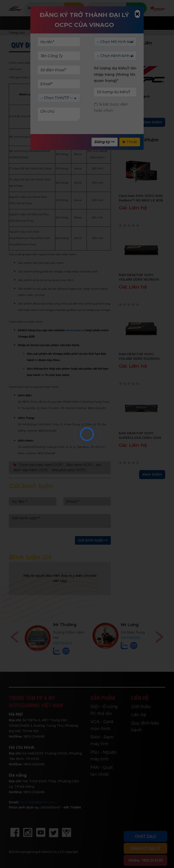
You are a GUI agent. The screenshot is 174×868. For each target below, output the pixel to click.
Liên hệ (139, 715)
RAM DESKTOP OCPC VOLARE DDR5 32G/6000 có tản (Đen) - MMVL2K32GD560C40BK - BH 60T (140, 356)
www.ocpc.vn (75, 330)
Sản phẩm (74, 23)
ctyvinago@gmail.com (37, 802)
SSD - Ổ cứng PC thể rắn (104, 710)
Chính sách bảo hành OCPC (41, 465)
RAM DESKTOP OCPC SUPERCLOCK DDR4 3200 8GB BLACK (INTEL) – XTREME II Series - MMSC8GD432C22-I (140, 436)
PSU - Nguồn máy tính (104, 756)
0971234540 (126, 643)
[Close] (137, 14)
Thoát (130, 142)
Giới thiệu (141, 707)
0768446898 (63, 643)
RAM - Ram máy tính (102, 741)
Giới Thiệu (106, 23)
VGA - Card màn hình (102, 725)
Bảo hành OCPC (79, 465)
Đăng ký (105, 142)
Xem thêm (152, 122)
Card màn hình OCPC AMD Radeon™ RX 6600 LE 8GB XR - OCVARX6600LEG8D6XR (141, 198)
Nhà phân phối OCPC (68, 470)
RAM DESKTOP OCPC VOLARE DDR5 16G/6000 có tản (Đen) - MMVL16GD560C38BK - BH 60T (141, 277)
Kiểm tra (74, 8)
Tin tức (135, 23)
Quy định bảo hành (145, 727)
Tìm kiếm (136, 8)
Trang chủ (42, 23)
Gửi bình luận (93, 540)
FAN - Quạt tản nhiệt (102, 771)
